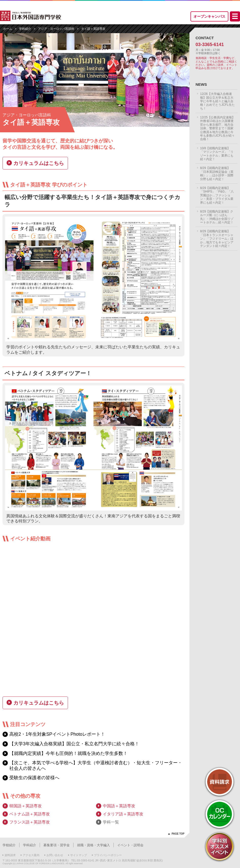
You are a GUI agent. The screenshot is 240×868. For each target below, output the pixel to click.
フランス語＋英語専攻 (30, 822)
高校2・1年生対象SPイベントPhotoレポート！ (57, 734)
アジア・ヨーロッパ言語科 (56, 29)
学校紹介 (9, 845)
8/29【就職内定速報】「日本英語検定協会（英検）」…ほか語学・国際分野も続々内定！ (217, 173)
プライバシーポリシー (108, 855)
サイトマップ (79, 855)
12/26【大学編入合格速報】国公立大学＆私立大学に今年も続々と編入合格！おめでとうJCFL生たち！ (217, 101)
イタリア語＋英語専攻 (123, 814)
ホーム (8, 29)
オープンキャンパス (209, 16)
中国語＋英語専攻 (119, 806)
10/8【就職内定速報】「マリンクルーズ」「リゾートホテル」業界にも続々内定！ (217, 154)
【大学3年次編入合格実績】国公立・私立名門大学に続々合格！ (74, 744)
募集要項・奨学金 (57, 845)
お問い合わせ (55, 855)
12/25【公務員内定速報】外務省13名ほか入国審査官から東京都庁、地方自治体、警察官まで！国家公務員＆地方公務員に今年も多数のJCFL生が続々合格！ (218, 128)
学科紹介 (25, 29)
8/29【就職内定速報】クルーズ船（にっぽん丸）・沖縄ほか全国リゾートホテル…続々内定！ (217, 217)
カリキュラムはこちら (39, 163)
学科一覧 (111, 822)
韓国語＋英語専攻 (26, 806)
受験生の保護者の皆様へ (34, 778)
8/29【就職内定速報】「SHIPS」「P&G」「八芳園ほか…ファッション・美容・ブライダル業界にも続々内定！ (217, 195)
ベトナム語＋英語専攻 (30, 814)
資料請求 (10, 855)
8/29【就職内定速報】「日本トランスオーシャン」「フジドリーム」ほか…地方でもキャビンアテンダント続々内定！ (217, 239)
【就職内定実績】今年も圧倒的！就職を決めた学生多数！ (68, 753)
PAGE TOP (178, 834)
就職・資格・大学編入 (93, 845)
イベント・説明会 (130, 845)
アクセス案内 (31, 855)
